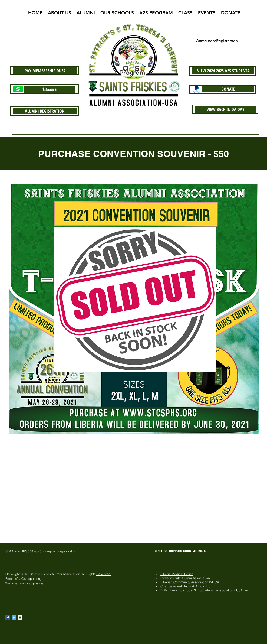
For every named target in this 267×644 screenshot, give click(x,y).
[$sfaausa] (50, 89)
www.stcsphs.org (32, 583)
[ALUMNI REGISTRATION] (45, 111)
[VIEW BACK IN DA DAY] (226, 109)
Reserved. (104, 574)
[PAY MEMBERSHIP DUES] (45, 71)
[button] (60, 14)
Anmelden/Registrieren (217, 41)
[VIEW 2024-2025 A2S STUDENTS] (223, 71)
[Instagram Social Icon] (20, 617)
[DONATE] (228, 89)
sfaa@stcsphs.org (28, 579)
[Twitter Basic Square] (14, 617)
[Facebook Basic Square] (8, 617)
